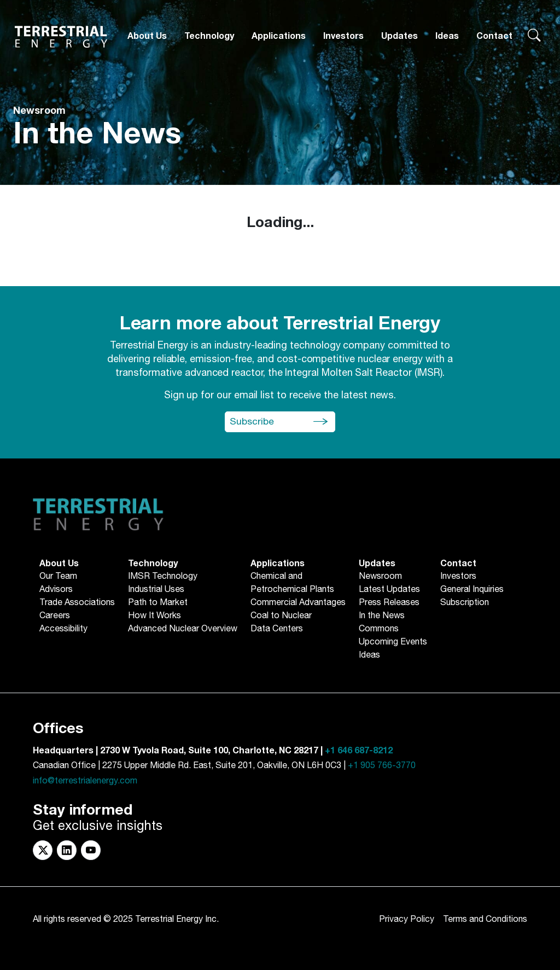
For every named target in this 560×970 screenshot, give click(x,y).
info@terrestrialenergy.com (85, 781)
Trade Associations (77, 603)
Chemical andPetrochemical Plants (292, 583)
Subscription (465, 603)
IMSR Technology (163, 577)
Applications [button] (279, 36)
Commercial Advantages (298, 603)
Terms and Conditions (485, 919)
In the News (382, 616)
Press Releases (389, 603)
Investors (343, 36)
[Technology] (209, 36)
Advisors (56, 590)
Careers (55, 616)
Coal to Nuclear (281, 616)
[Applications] (279, 36)
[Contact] (494, 36)
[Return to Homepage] (61, 37)
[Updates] (399, 36)
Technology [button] (209, 36)
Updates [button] (399, 36)
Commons (379, 629)
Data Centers (277, 629)
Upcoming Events (393, 642)
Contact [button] (494, 36)
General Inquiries (472, 590)
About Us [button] (147, 36)
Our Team (58, 577)
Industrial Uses (156, 590)
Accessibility (63, 629)
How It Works (154, 616)
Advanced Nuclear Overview (183, 629)
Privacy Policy (407, 919)
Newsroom (380, 577)
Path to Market (158, 603)
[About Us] (147, 36)
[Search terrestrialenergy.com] (534, 36)
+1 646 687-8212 (359, 751)
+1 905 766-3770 (382, 766)
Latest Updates (389, 590)
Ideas (447, 36)
